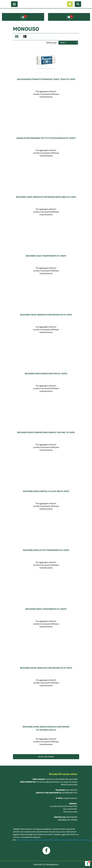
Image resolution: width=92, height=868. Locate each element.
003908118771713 (70, 793)
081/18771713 (72, 790)
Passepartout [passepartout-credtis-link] (52, 864)
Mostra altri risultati (46, 757)
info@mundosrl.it (70, 798)
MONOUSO (26, 29)
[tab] (17, 37)
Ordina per (51, 43)
